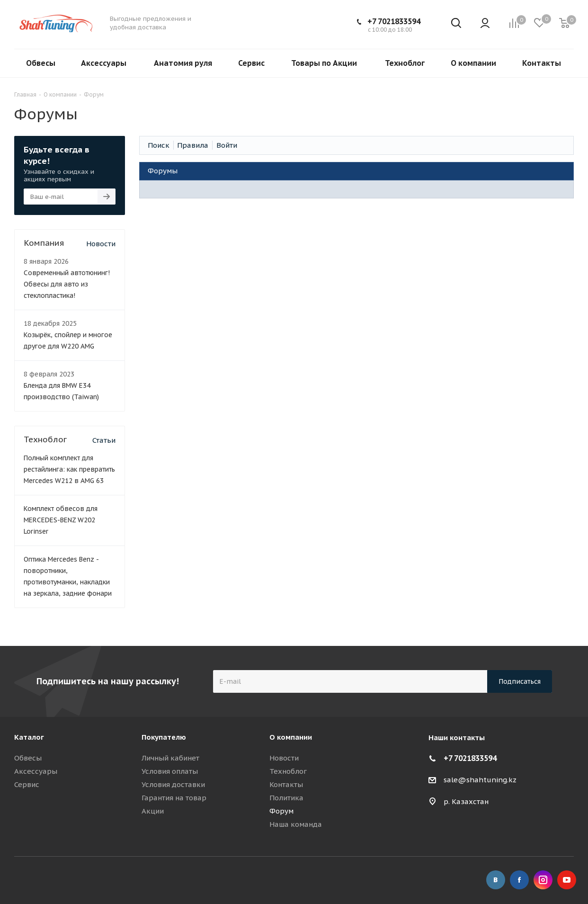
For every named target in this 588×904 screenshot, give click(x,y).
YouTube (567, 880)
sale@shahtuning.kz (480, 780)
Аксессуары (36, 771)
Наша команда (296, 824)
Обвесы (28, 758)
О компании (291, 737)
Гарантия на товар (174, 798)
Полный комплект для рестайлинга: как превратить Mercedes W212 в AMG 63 (69, 469)
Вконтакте (496, 880)
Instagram (543, 880)
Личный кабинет (170, 758)
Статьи (104, 440)
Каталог (29, 737)
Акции (153, 811)
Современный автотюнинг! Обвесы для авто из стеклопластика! (67, 284)
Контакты (286, 784)
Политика (286, 798)
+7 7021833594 (394, 21)
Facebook (519, 880)
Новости (101, 244)
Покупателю (164, 737)
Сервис (27, 784)
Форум (281, 811)
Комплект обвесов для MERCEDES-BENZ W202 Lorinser (61, 520)
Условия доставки (173, 784)
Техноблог (288, 771)
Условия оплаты (170, 771)
